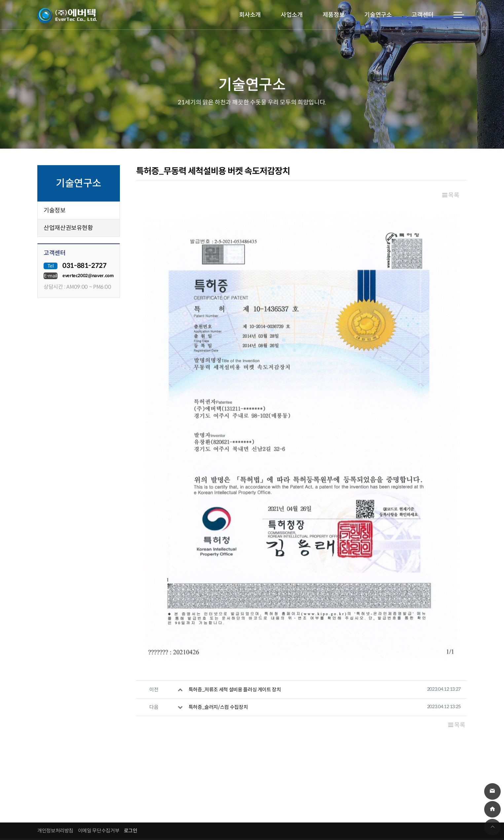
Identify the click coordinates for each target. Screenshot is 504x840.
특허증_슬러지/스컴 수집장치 (218, 646)
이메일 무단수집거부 (99, 770)
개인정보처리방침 (55, 770)
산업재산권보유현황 (68, 228)
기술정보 (55, 210)
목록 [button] (451, 195)
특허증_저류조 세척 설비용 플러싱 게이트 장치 (235, 628)
